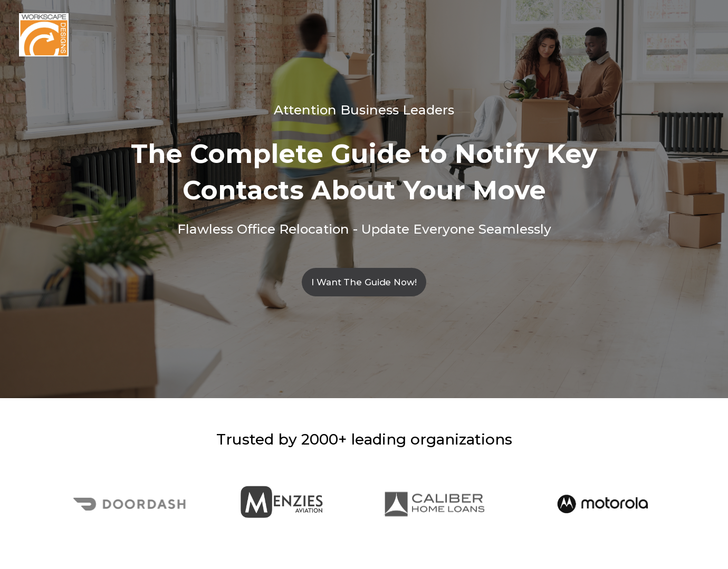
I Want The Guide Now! (364, 282)
